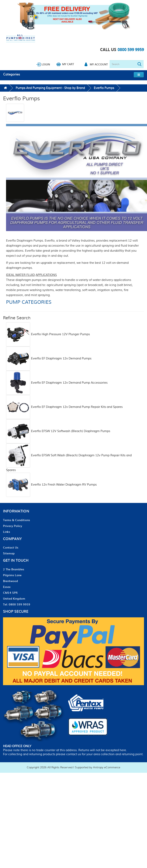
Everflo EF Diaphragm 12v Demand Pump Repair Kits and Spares (64, 407)
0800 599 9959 (131, 50)
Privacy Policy (13, 526)
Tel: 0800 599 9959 (17, 604)
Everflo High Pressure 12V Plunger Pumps (48, 334)
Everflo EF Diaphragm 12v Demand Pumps (49, 359)
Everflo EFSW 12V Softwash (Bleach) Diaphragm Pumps (58, 431)
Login (46, 64)
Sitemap (9, 553)
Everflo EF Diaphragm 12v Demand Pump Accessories (57, 383)
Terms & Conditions (17, 520)
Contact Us (11, 547)
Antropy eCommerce (107, 767)
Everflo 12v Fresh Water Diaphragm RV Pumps (51, 485)
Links (7, 532)
